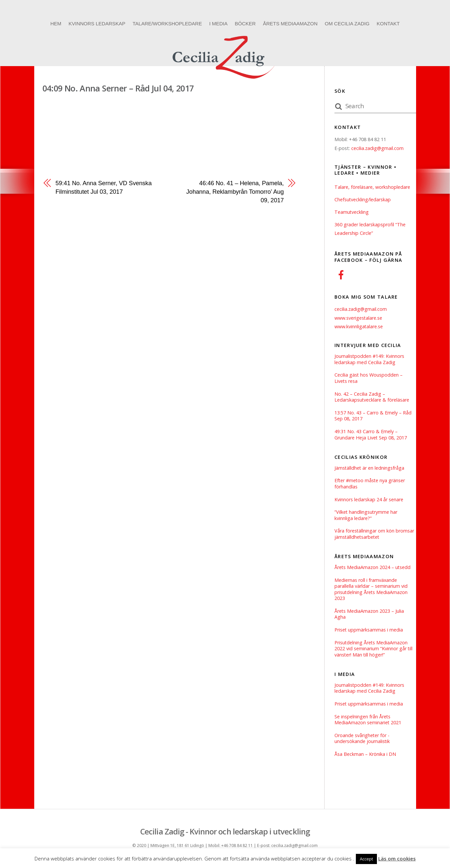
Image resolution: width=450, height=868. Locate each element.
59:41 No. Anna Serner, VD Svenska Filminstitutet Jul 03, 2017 (104, 187)
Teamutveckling (352, 212)
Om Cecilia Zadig (347, 24)
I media (218, 24)
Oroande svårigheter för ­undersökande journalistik (362, 741)
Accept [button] (366, 859)
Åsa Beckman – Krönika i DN (365, 756)
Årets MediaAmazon (290, 24)
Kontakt (388, 24)
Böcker (245, 24)
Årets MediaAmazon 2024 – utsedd (373, 568)
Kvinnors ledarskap (97, 24)
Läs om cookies (397, 858)
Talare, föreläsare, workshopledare (372, 187)
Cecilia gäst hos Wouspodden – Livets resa (369, 378)
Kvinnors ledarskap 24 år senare (369, 500)
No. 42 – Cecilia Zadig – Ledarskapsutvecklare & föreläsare (372, 397)
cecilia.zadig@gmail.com (377, 148)
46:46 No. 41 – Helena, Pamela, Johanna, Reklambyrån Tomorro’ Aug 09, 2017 (235, 192)
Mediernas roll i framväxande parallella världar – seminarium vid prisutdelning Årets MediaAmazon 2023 (371, 590)
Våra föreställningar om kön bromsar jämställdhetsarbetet (374, 535)
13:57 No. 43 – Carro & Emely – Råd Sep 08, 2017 (373, 416)
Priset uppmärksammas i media (369, 632)
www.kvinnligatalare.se (359, 326)
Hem (56, 24)
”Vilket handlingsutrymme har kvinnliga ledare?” (366, 516)
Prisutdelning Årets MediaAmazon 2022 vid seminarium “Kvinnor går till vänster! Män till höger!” (374, 650)
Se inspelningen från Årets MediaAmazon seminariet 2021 (368, 721)
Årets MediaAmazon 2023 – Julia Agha (369, 616)
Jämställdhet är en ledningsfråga (370, 468)
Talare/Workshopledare (167, 24)
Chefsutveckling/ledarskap (363, 199)
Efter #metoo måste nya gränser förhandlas (370, 484)
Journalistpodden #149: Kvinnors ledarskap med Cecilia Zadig (370, 359)
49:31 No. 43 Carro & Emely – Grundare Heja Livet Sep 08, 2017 (371, 435)
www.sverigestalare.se (358, 318)
